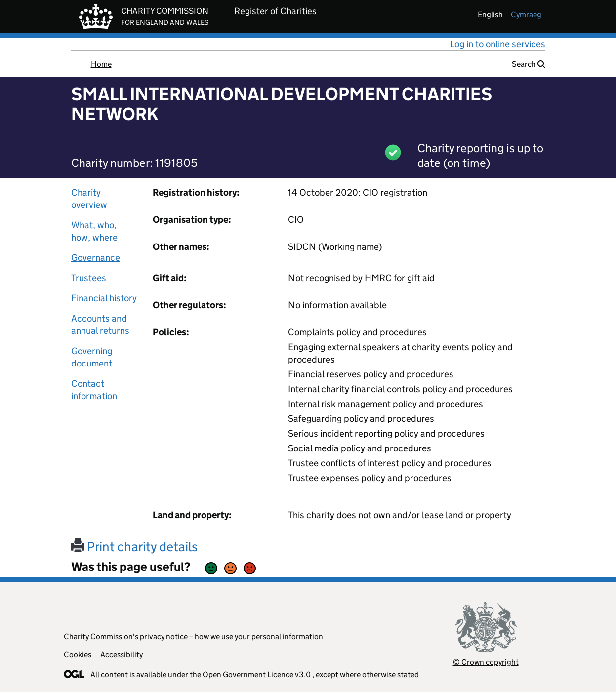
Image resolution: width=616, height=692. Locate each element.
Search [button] (529, 64)
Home (101, 64)
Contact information (94, 390)
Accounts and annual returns (100, 325)
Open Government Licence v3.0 (257, 674)
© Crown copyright (486, 662)
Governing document (92, 357)
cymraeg (526, 15)
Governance (96, 258)
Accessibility (122, 655)
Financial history (104, 298)
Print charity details (134, 547)
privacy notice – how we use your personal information (231, 636)
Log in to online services (498, 44)
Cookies (78, 655)
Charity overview (89, 199)
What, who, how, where (94, 231)
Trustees (89, 278)
